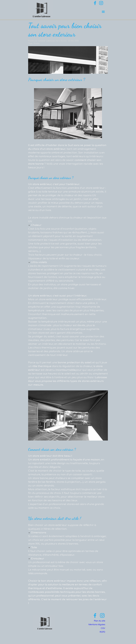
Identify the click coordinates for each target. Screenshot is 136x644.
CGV (103, 628)
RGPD (102, 632)
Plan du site (100, 621)
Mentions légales (97, 625)
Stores (37, 43)
